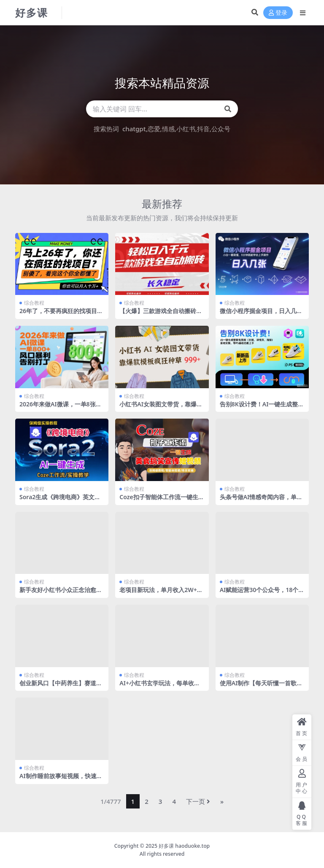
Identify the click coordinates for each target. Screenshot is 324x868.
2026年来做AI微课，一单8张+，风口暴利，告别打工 (58, 408)
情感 (168, 129)
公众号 (221, 129)
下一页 (198, 801)
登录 (278, 13)
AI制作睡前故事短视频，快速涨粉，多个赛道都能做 (61, 779)
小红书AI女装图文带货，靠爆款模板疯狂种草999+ (161, 408)
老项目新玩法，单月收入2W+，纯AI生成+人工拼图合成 (161, 593)
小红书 (186, 129)
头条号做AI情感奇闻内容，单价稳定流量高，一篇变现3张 (261, 500)
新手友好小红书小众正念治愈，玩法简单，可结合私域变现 (61, 593)
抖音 (203, 129)
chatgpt (134, 129)
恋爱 (154, 129)
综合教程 (34, 303)
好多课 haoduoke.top (184, 846)
